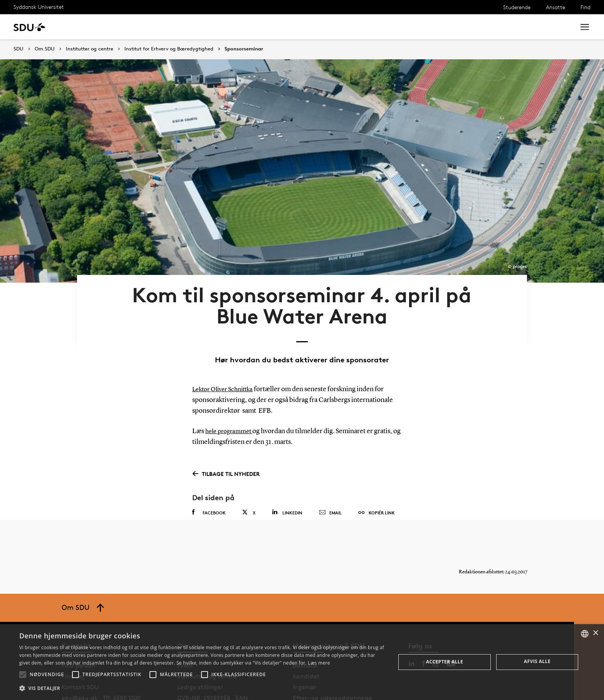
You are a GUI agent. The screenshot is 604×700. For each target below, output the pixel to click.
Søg (560, 27)
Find (586, 7)
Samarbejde (199, 27)
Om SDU (274, 27)
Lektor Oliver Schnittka (226, 351)
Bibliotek (240, 27)
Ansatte (555, 7)
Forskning (123, 27)
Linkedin (287, 474)
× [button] (595, 633)
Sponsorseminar (244, 49)
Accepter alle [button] (445, 662)
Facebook (209, 474)
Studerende (517, 7)
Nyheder (159, 27)
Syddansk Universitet (39, 7)
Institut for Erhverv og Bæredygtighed (169, 49)
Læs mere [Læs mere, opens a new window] (319, 663)
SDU (18, 49)
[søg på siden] (505, 27)
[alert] (302, 662)
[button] (23, 675)
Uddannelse (82, 27)
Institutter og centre (90, 49)
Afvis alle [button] (537, 661)
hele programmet (231, 393)
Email (330, 474)
